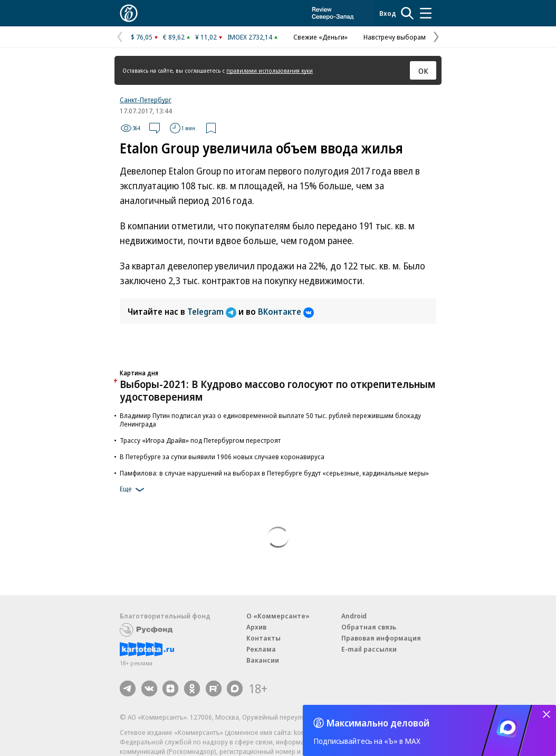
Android (354, 616)
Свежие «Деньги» (320, 37)
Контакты (263, 638)
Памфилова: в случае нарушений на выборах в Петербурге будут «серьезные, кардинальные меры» (274, 473)
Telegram (213, 312)
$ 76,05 (142, 37)
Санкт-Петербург (146, 100)
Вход (388, 13)
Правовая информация (381, 638)
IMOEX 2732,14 (250, 37)
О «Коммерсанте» (278, 616)
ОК (423, 71)
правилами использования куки (270, 70)
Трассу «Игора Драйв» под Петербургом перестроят (200, 440)
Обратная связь (369, 627)
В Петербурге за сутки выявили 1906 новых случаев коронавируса (222, 457)
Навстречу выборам (395, 37)
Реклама (261, 649)
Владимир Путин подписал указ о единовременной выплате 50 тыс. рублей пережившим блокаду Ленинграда (270, 420)
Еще (134, 490)
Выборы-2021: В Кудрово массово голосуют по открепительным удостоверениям (277, 390)
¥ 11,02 (206, 37)
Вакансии (263, 660)
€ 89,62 (174, 37)
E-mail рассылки (369, 649)
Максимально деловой (378, 723)
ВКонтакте (286, 312)
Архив (256, 627)
